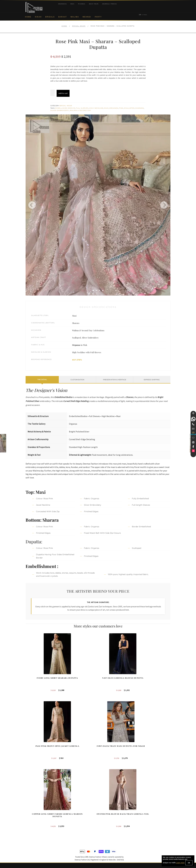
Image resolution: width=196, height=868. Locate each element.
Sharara (140, 108)
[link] (193, 419)
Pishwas (82, 4)
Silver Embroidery (60, 110)
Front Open (68, 822)
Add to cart (63, 93)
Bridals (50, 17)
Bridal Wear (79, 26)
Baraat (63, 17)
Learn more (180, 863)
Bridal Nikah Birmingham (149, 813)
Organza (114, 108)
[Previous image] (33, 205)
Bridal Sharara (70, 813)
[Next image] (163, 205)
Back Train (94, 4)
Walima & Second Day (80, 110)
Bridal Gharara (70, 818)
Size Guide (30, 849)
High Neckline (96, 108)
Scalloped (129, 108)
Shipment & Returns (34, 831)
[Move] (193, 413)
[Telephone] (193, 424)
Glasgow (105, 826)
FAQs (28, 840)
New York (105, 822)
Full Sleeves (82, 108)
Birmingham (106, 809)
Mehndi (87, 17)
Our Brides (68, 809)
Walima (75, 17)
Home (28, 17)
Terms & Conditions (34, 835)
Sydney (104, 813)
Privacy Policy (32, 822)
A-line (66, 831)
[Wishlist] (193, 438)
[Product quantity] (53, 93)
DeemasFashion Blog (148, 831)
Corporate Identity (33, 813)
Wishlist (29, 853)
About (28, 809)
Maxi (72, 4)
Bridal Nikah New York (148, 809)
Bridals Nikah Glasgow (149, 826)
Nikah (38, 17)
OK (189, 863)
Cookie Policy (31, 826)
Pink (121, 108)
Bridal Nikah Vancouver (149, 822)
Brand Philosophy (33, 818)
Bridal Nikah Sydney (148, 818)
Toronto (104, 818)
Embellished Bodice (65, 108)
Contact (29, 844)
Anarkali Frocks (110, 4)
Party (98, 17)
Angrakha (62, 4)
